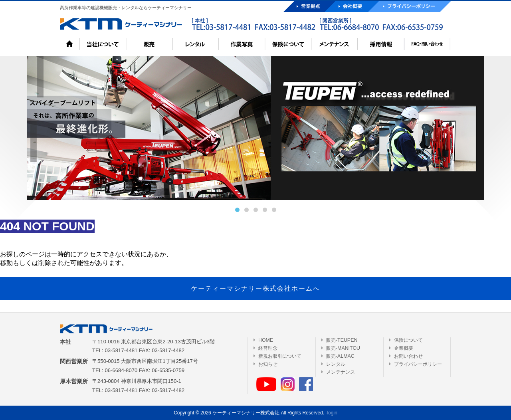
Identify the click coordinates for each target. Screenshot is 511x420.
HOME (266, 340)
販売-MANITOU (343, 348)
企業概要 (404, 348)
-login (331, 413)
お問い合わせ (408, 356)
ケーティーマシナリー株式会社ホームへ (255, 288)
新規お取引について (280, 356)
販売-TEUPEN (342, 340)
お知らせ (268, 364)
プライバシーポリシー (418, 364)
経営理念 (268, 348)
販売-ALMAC (340, 356)
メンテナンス (341, 372)
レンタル (336, 364)
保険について (408, 340)
